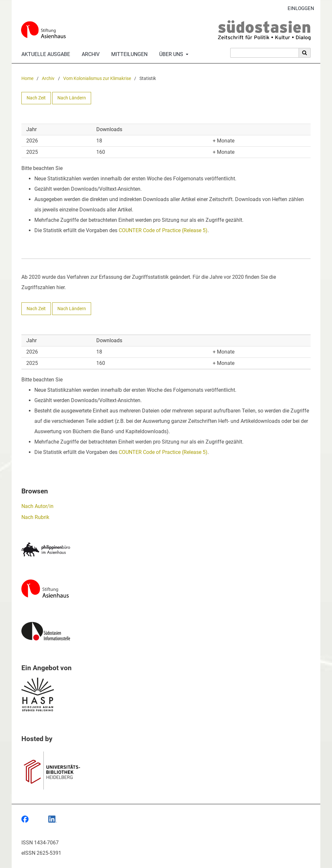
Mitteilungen (128, 54)
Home (27, 79)
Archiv (89, 54)
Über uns (171, 54)
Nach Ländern (72, 98)
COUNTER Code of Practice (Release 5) (163, 230)
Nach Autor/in (37, 506)
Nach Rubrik (35, 517)
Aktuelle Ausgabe (44, 54)
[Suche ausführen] (305, 53)
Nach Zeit (36, 98)
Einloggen (298, 9)
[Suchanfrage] (265, 53)
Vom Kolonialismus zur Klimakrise (97, 79)
